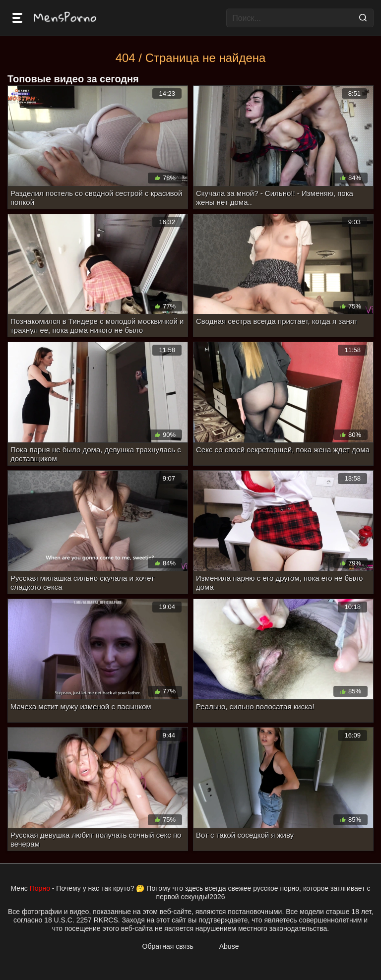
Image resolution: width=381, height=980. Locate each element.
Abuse (229, 946)
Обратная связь (168, 946)
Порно (40, 888)
